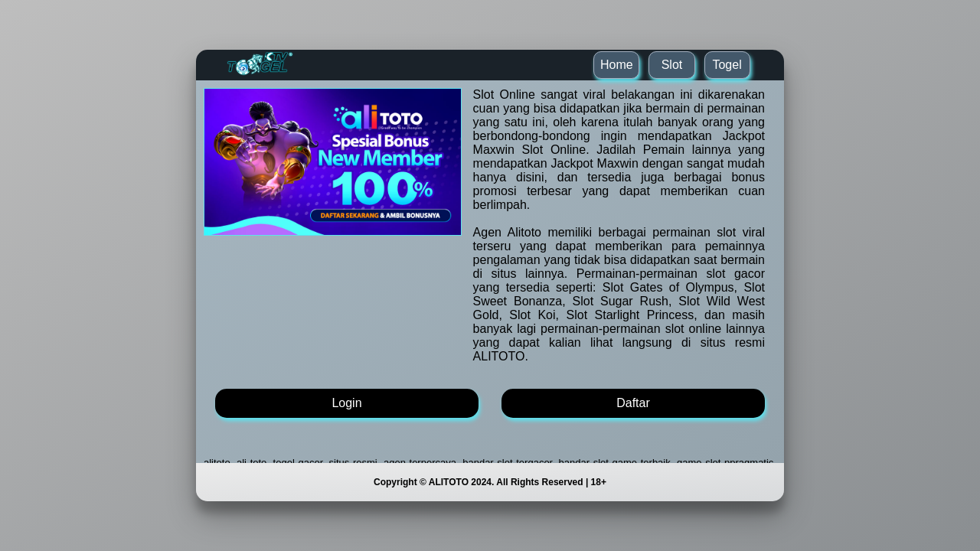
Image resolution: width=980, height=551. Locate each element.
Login (346, 403)
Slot (672, 65)
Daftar (633, 403)
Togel (727, 65)
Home (617, 65)
